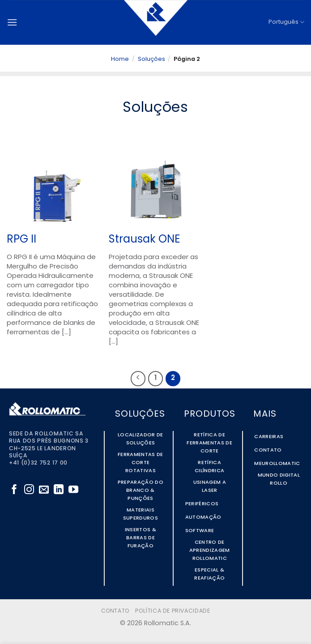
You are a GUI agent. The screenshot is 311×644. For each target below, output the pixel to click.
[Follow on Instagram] (29, 490)
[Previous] (138, 379)
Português (286, 22)
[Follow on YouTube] (73, 490)
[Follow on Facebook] (14, 490)
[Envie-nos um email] (44, 490)
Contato (115, 611)
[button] (12, 22)
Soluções (151, 59)
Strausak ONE (144, 240)
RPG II (21, 240)
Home (120, 59)
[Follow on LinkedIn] (59, 490)
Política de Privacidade (173, 611)
